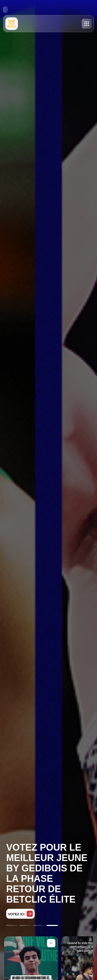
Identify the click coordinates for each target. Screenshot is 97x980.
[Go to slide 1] (12, 925)
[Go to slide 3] (39, 925)
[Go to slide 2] (25, 925)
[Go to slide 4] (52, 925)
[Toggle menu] (87, 24)
